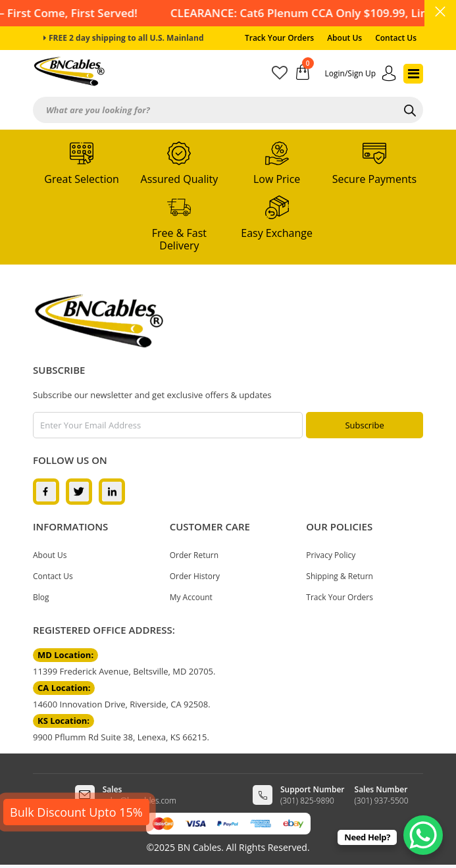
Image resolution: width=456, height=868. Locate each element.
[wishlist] (284, 75)
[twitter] (79, 491)
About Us (344, 38)
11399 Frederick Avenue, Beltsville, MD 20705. (124, 671)
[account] (361, 74)
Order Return (194, 555)
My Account (191, 597)
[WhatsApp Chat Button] (423, 835)
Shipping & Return (340, 576)
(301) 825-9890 (307, 801)
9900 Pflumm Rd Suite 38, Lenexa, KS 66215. (121, 737)
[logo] (99, 321)
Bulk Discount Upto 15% (76, 812)
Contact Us (396, 38)
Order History (195, 576)
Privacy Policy (331, 555)
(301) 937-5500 (382, 801)
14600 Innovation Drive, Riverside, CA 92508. (122, 704)
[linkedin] (112, 491)
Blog (41, 597)
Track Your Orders (279, 38)
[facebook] (46, 491)
